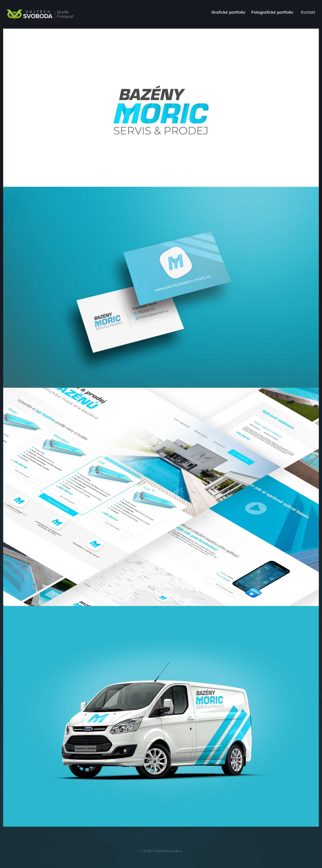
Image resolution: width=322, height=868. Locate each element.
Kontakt (308, 12)
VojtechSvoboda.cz (168, 851)
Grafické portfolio (228, 12)
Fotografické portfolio (272, 12)
